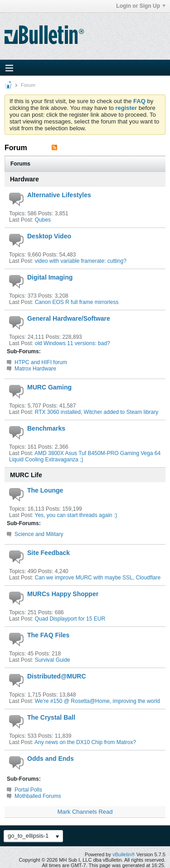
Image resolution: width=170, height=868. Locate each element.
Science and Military (39, 534)
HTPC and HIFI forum (41, 362)
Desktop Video (49, 236)
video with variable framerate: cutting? (81, 261)
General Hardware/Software (69, 318)
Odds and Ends (51, 759)
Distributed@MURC (57, 676)
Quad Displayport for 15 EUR (70, 619)
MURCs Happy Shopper (63, 594)
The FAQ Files (48, 635)
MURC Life (26, 475)
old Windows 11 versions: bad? (73, 343)
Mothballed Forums (38, 796)
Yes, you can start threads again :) (76, 515)
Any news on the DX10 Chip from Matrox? (85, 742)
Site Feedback (49, 553)
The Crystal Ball (51, 717)
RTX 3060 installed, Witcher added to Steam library (97, 412)
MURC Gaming (49, 387)
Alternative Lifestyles (59, 195)
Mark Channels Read (85, 812)
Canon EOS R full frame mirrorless (77, 302)
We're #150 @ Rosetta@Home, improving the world (97, 701)
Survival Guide (53, 660)
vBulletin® (124, 854)
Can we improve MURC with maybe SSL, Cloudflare (98, 578)
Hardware (24, 179)
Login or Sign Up (141, 6)
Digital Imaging (50, 277)
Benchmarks (46, 428)
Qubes (43, 220)
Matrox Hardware (35, 369)
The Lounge (45, 490)
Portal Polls (28, 790)
